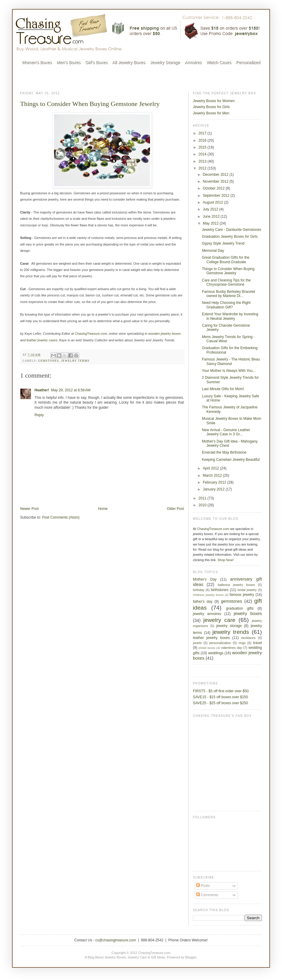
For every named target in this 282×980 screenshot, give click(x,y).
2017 (203, 133)
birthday (199, 590)
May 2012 (211, 223)
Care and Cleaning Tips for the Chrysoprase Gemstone (226, 282)
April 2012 (211, 468)
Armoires (193, 62)
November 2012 (216, 181)
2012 (203, 168)
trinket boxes (207, 648)
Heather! (42, 390)
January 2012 (214, 489)
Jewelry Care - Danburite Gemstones (231, 230)
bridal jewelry (247, 590)
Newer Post (29, 509)
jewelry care (219, 620)
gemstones (49, 361)
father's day (203, 602)
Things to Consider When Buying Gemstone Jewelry (90, 104)
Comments (207, 895)
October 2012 (214, 188)
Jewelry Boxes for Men (211, 113)
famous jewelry (242, 595)
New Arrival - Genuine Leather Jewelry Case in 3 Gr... (226, 432)
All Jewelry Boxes (129, 62)
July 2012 (211, 209)
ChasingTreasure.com (213, 529)
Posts (203, 886)
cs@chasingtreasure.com (116, 940)
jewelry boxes (248, 614)
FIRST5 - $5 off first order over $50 (221, 691)
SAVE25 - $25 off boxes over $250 (220, 703)
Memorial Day (213, 251)
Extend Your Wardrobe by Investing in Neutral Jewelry (230, 316)
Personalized (248, 62)
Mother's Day (205, 579)
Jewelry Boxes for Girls (211, 107)
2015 (203, 147)
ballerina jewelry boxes (236, 585)
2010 (203, 505)
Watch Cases (219, 62)
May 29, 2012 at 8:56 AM (71, 390)
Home (103, 509)
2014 (203, 154)
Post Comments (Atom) (61, 517)
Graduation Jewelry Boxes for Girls (230, 237)
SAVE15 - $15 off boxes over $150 (220, 697)
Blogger (191, 957)
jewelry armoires (207, 614)
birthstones (220, 590)
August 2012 (213, 202)
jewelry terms (75, 361)
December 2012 (216, 175)
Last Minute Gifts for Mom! (223, 389)
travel (258, 643)
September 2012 (217, 196)
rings (242, 643)
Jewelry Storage (165, 62)
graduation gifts (240, 608)
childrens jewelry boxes (208, 595)
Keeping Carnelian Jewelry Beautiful (231, 460)
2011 (203, 498)
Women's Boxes (37, 62)
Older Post (175, 509)
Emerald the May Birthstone (224, 452)
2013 (203, 161)
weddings (216, 653)
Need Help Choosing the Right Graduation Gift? (226, 305)
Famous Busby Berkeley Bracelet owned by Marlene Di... (228, 294)
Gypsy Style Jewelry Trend (223, 243)
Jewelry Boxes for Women (214, 101)
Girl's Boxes (96, 62)
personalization (220, 643)
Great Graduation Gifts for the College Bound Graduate (226, 260)
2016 (203, 140)
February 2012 (215, 482)
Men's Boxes (68, 62)
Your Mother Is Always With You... (229, 371)
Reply (39, 415)
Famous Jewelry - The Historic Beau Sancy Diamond (231, 361)
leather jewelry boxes (211, 638)
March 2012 (213, 475)
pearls (197, 643)
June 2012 (212, 216)
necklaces (248, 638)
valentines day (232, 648)
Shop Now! (226, 560)
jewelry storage (229, 626)
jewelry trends (231, 632)
